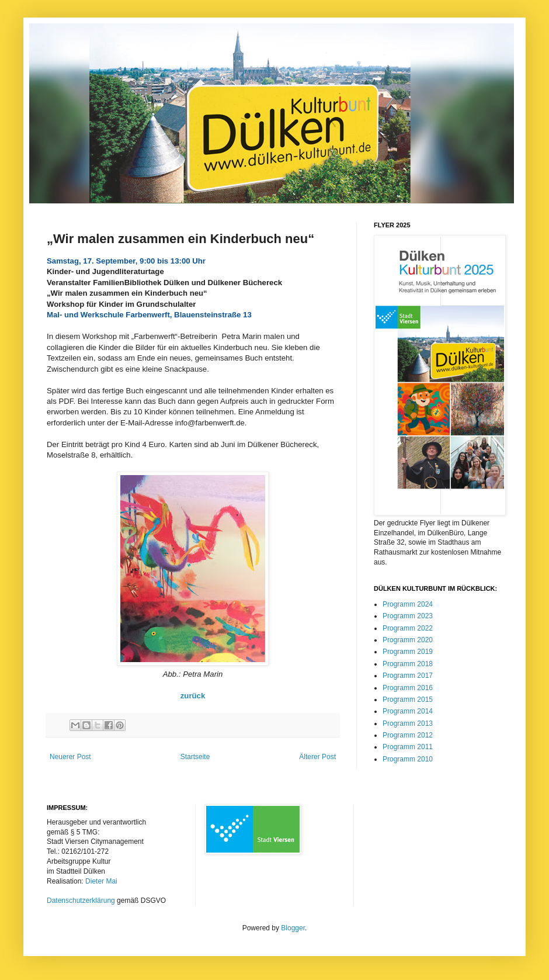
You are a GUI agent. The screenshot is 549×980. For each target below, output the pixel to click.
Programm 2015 (408, 699)
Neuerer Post (70, 757)
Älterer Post (317, 757)
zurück (193, 696)
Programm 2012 (408, 735)
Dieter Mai (101, 881)
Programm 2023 (408, 616)
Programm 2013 (408, 723)
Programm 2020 (408, 640)
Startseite (195, 757)
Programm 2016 (408, 688)
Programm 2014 (408, 711)
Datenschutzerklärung (81, 901)
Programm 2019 (408, 652)
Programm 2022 (408, 628)
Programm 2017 (408, 676)
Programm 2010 (408, 759)
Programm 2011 (408, 747)
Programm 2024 (408, 604)
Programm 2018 (408, 664)
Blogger (293, 928)
